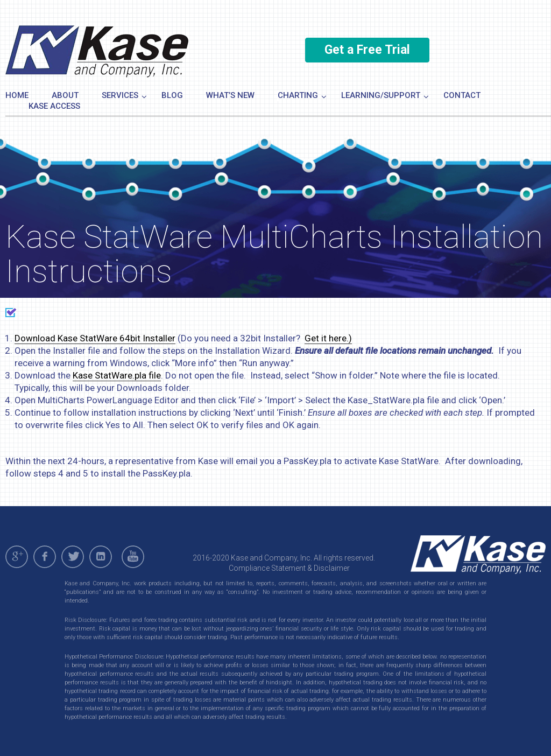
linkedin (101, 557)
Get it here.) (328, 338)
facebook (45, 557)
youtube (135, 557)
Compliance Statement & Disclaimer (289, 568)
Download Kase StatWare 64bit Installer (95, 338)
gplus (17, 557)
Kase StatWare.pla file (117, 375)
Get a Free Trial (367, 50)
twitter (73, 557)
